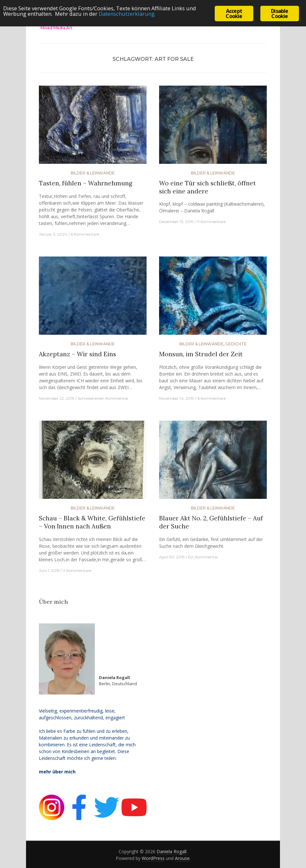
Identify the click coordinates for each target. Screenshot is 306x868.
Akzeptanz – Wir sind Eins (77, 354)
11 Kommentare (211, 222)
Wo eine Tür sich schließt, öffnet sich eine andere (207, 187)
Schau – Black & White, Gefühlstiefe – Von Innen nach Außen (92, 522)
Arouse (182, 858)
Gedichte (236, 344)
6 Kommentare (85, 234)
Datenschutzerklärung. (130, 16)
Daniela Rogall (171, 851)
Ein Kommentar (203, 557)
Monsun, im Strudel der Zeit (201, 354)
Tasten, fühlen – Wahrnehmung (86, 183)
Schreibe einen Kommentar (103, 398)
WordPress (153, 858)
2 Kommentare (77, 570)
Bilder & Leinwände (93, 173)
